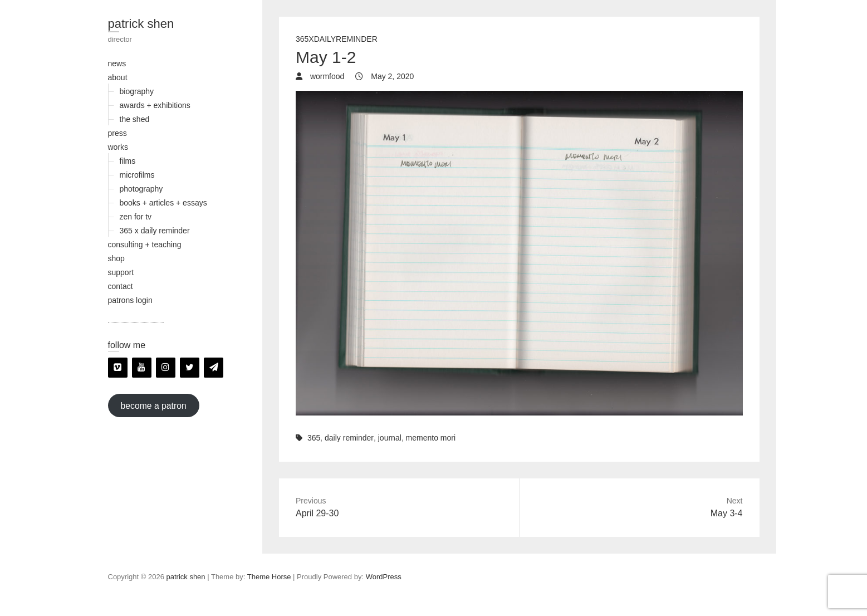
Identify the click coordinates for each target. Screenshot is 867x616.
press (117, 133)
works (118, 147)
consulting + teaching (145, 245)
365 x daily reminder (155, 231)
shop (116, 258)
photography (141, 189)
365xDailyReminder (337, 39)
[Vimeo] (118, 368)
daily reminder (349, 438)
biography (137, 91)
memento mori (431, 438)
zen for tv (136, 217)
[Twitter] (190, 368)
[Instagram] (166, 368)
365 (314, 438)
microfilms (137, 175)
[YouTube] (142, 368)
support (121, 272)
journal (390, 438)
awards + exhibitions (155, 105)
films (128, 161)
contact (121, 286)
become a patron (153, 405)
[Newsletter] (214, 368)
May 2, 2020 (391, 76)
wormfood (326, 76)
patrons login (130, 300)
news (117, 63)
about (118, 77)
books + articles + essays (163, 203)
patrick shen (141, 24)
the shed (135, 119)
